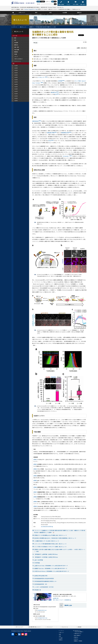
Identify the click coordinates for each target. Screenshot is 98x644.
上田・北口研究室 (39, 560)
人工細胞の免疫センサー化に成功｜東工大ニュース (47, 541)
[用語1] (35, 459)
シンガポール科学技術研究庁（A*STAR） (44, 587)
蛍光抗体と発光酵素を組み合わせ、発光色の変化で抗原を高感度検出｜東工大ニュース (55, 538)
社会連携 (61, 638)
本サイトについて (19, 627)
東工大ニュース (23, 27)
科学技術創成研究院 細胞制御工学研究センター (46, 581)
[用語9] (35, 502)
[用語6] (35, 487)
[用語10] (36, 506)
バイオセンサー (43, 77)
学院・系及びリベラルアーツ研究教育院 (61, 600)
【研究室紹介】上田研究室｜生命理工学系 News (46, 554)
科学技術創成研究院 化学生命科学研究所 (44, 578)
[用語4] (35, 476)
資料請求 (80, 627)
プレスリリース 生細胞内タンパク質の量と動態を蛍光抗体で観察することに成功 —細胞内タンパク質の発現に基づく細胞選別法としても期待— (60, 531)
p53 (57, 94)
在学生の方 (76, 639)
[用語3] (35, 469)
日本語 (39, 1)
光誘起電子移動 (52, 133)
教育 (60, 634)
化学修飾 (61, 81)
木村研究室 (37, 563)
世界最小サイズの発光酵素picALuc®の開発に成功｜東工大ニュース (50, 535)
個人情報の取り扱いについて (35, 627)
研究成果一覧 (38, 590)
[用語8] (35, 497)
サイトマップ (50, 627)
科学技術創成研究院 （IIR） (41, 584)
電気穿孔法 (55, 92)
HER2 (51, 141)
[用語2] (35, 464)
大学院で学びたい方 (78, 634)
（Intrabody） (67, 156)
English (43, 1)
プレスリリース (65, 627)
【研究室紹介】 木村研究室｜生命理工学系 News (46, 557)
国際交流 (61, 640)
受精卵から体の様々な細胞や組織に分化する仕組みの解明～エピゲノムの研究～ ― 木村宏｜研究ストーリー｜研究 (60, 550)
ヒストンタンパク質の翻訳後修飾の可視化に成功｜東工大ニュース (50, 544)
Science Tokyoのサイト (30, 9)
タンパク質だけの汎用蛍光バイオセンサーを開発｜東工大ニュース (50, 547)
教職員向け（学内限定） (78, 641)
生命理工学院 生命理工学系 (41, 576)
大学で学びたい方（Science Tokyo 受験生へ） (79, 631)
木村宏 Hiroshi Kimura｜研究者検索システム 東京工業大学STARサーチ (52, 571)
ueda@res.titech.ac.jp (42, 610)
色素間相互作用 (66, 133)
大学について (62, 632)
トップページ (14, 27)
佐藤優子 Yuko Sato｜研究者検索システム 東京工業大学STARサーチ (51, 568)
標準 (53, 1)
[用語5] (35, 480)
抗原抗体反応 (37, 121)
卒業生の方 (76, 637)
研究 (36, 43)
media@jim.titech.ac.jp (42, 618)
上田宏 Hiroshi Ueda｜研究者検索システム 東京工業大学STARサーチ (51, 566)
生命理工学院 (56, 598)
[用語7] (35, 492)
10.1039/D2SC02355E (46, 527)
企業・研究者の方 (77, 635)
